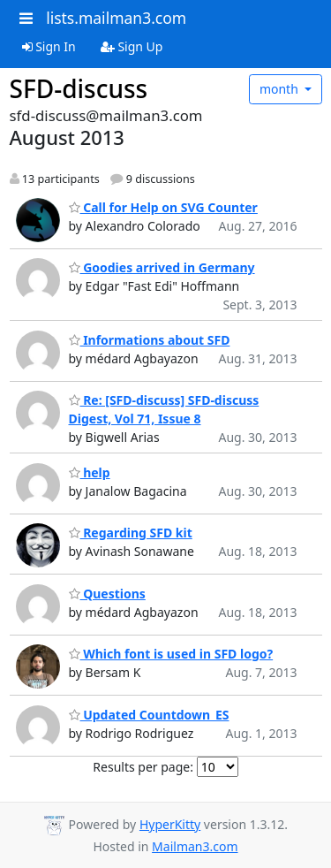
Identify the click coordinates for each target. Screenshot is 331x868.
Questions (107, 594)
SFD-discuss (79, 88)
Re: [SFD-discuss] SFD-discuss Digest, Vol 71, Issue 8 (164, 409)
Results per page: (143, 767)
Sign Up (132, 46)
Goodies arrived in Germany (162, 267)
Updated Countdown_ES (149, 715)
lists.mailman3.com (116, 18)
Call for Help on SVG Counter (163, 207)
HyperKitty (170, 824)
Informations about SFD (150, 340)
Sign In (49, 46)
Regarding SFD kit (131, 533)
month (281, 89)
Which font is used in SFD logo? (171, 654)
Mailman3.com (195, 846)
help (90, 472)
